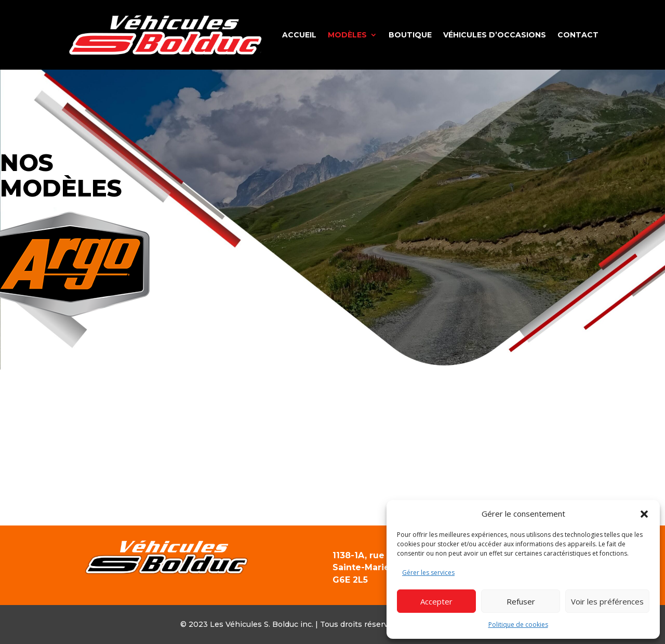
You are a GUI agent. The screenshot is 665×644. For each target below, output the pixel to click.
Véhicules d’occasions (495, 35)
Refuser (521, 601)
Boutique (410, 35)
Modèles (347, 35)
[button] (644, 514)
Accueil (299, 35)
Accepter (436, 601)
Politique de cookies (518, 625)
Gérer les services (428, 573)
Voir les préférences (607, 601)
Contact (578, 35)
